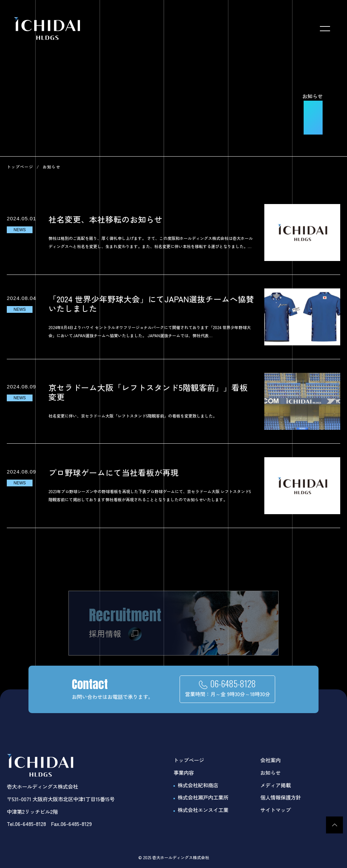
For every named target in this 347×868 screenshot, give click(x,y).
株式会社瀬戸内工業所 (203, 797)
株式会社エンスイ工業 (203, 810)
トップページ (20, 167)
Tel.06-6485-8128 (26, 824)
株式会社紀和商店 (198, 785)
